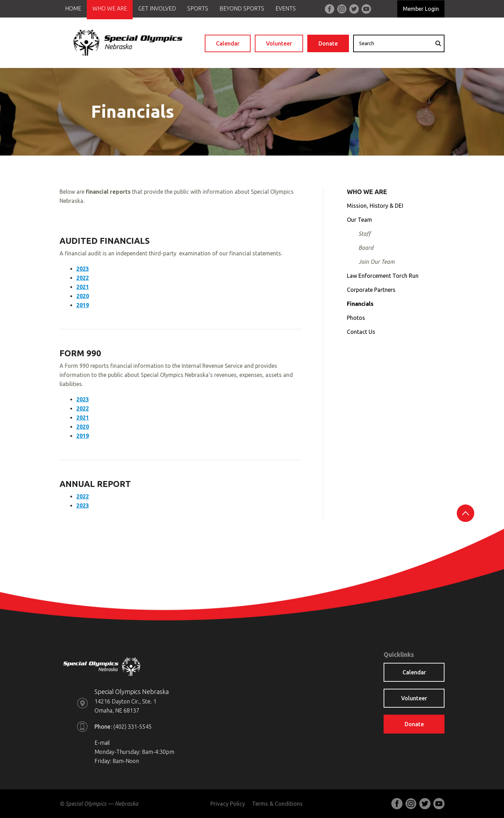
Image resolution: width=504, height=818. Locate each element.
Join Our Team (376, 262)
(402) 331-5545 (133, 727)
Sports (198, 8)
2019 (83, 305)
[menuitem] (73, 10)
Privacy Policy (228, 804)
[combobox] (399, 43)
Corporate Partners (371, 290)
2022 (83, 278)
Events (286, 8)
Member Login (421, 9)
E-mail (102, 743)
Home (73, 8)
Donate (328, 43)
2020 (83, 296)
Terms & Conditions (277, 804)
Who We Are (110, 8)
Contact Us (361, 332)
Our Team (359, 220)
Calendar (228, 43)
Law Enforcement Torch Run (383, 276)
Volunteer (279, 43)
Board (366, 248)
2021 (83, 287)
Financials (360, 304)
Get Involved (157, 8)
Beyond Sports (242, 8)
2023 (83, 269)
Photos (356, 318)
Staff (365, 234)
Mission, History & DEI (375, 206)
